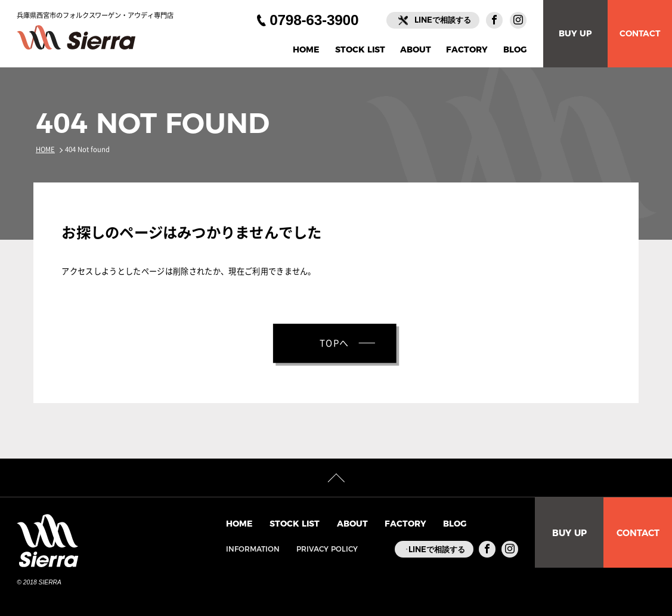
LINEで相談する (443, 20)
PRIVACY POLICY (313, 549)
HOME (306, 50)
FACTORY (467, 50)
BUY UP (575, 33)
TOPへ (335, 343)
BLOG (515, 50)
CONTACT (640, 33)
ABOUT (416, 50)
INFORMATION (239, 549)
